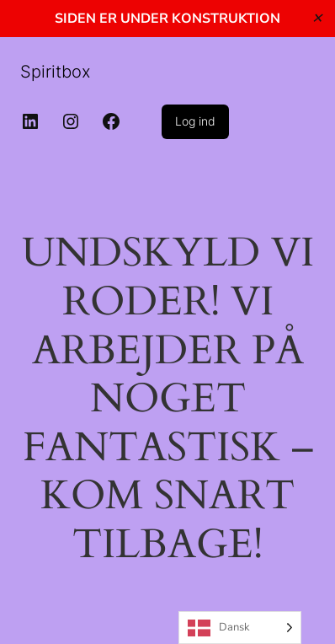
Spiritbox (56, 72)
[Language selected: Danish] (240, 628)
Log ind (195, 121)
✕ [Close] (317, 18)
